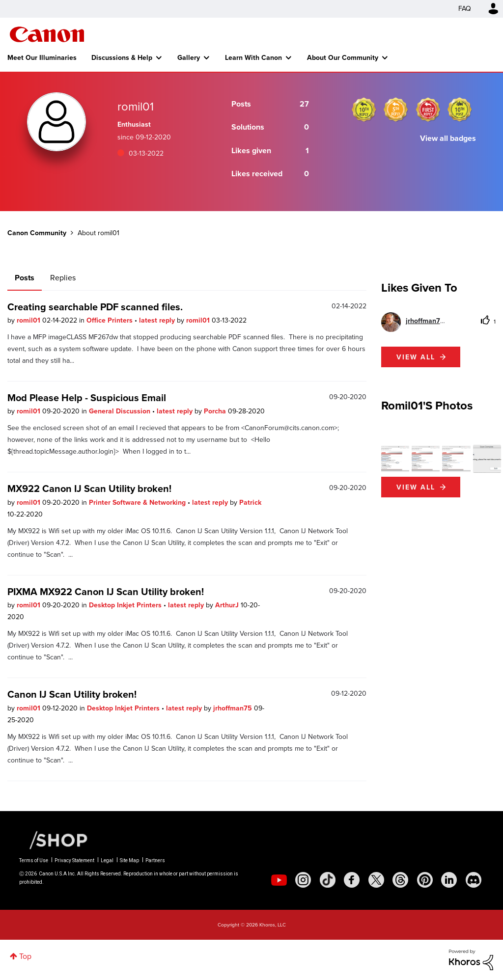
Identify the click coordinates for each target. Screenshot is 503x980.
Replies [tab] (63, 278)
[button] (395, 459)
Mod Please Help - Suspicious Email (87, 397)
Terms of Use (34, 860)
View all (416, 357)
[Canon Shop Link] (54, 840)
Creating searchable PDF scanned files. (95, 307)
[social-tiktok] (328, 880)
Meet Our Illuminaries (42, 57)
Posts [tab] (25, 278)
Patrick (250, 502)
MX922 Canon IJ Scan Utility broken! (89, 488)
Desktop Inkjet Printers (126, 605)
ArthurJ (228, 605)
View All (416, 487)
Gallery (189, 57)
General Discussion (121, 411)
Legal (107, 860)
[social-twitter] (376, 880)
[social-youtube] (279, 880)
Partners (155, 860)
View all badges (448, 138)
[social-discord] (474, 880)
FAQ (465, 9)
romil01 (29, 320)
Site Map (129, 860)
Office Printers (111, 320)
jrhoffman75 (234, 708)
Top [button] (25, 956)
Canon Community (47, 34)
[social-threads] (400, 880)
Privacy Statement (74, 860)
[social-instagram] (303, 880)
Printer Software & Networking (138, 502)
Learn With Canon (253, 57)
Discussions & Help (122, 57)
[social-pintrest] (425, 880)
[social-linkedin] (449, 880)
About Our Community (343, 57)
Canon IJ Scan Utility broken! (72, 694)
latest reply (158, 320)
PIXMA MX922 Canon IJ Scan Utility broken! (106, 591)
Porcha (216, 411)
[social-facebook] (352, 880)
